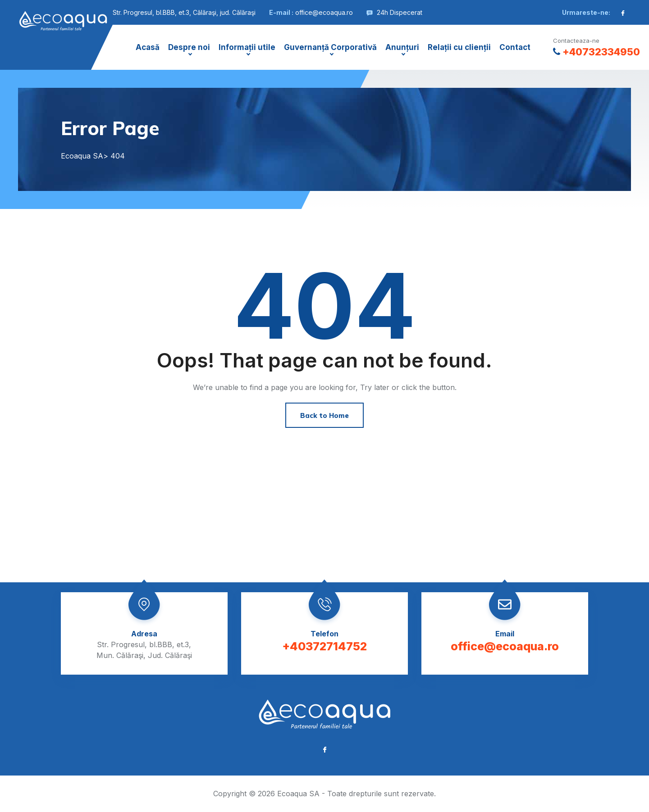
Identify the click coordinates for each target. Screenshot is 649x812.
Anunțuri (402, 47)
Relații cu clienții (459, 47)
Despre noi (189, 47)
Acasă (148, 47)
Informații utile (247, 47)
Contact (515, 47)
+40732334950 (596, 52)
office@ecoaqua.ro (324, 12)
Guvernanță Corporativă (330, 47)
